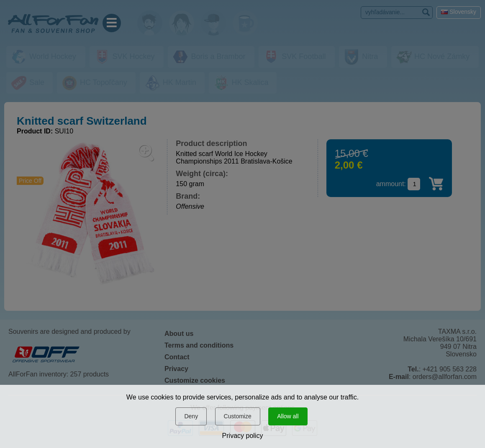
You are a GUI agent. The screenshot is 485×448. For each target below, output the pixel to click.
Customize (238, 416)
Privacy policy (243, 436)
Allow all (288, 416)
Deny (191, 416)
